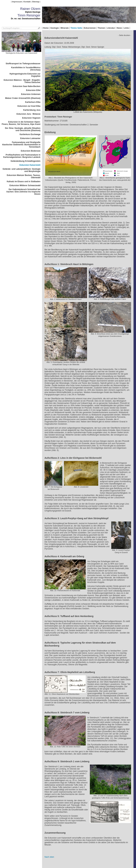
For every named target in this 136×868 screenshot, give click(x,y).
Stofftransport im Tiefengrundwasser (23, 64)
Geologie (54, 28)
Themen (101, 28)
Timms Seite (76, 28)
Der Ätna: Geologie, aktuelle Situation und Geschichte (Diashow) (23, 129)
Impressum (17, 2)
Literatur (111, 28)
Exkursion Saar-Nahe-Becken (27, 86)
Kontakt (27, 2)
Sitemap (36, 2)
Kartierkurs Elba (33, 102)
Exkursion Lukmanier (30, 138)
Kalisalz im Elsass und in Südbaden (24, 182)
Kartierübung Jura (32, 110)
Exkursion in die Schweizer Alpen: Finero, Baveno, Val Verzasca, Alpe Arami (21, 123)
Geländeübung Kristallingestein (25, 161)
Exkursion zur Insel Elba (29, 106)
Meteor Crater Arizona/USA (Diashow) (23, 98)
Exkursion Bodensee (31, 151)
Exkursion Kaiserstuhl (30, 165)
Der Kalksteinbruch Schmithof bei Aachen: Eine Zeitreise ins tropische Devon (23, 192)
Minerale (65, 28)
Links (126, 28)
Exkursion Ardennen (31, 94)
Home (46, 28)
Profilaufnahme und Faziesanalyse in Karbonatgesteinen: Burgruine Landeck (22, 156)
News (119, 28)
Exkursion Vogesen (31, 118)
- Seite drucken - (125, 35)
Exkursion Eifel (33, 90)
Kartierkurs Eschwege (30, 134)
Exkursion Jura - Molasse (28, 114)
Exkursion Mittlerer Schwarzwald (25, 185)
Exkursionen (90, 28)
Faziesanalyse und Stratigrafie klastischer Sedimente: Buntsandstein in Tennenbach (21, 145)
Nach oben (49, 857)
